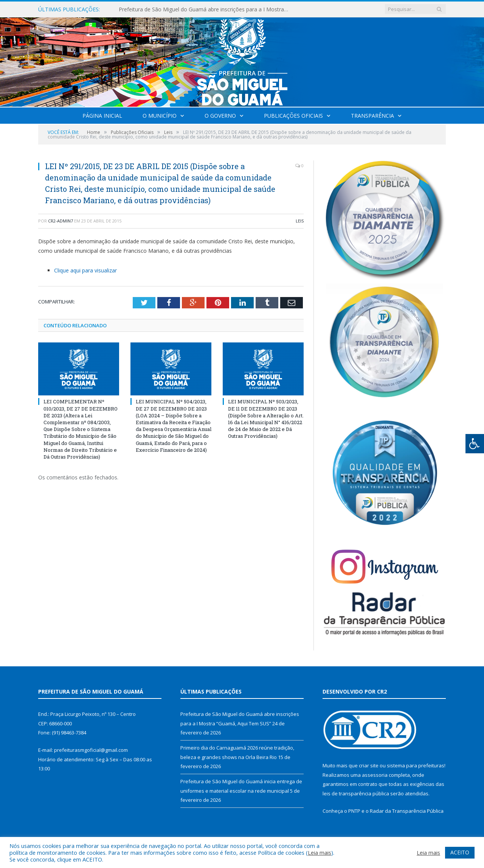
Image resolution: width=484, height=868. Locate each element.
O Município (160, 116)
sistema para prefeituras (416, 765)
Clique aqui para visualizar (85, 270)
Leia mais (320, 852)
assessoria (375, 775)
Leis (300, 221)
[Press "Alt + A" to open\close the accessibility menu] (475, 444)
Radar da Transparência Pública (407, 811)
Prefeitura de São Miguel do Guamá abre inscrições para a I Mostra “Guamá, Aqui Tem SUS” (206, 9)
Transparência (372, 116)
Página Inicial (102, 116)
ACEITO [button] (460, 852)
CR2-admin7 (60, 221)
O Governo (220, 116)
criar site (369, 765)
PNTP (354, 811)
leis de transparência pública (356, 793)
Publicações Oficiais (293, 116)
